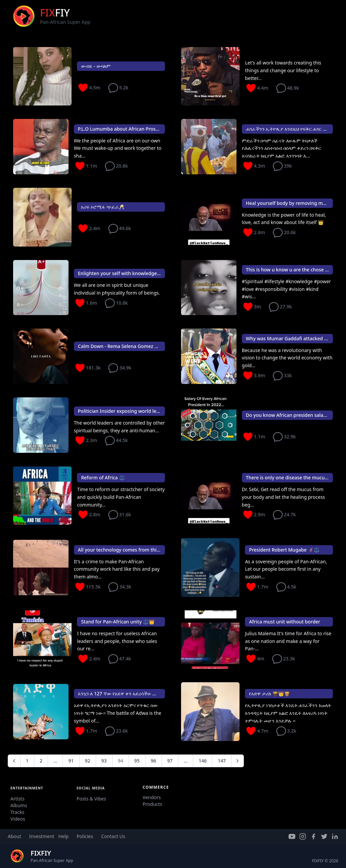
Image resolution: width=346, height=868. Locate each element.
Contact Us (113, 836)
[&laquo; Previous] (14, 761)
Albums (19, 805)
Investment (42, 836)
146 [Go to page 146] (203, 761)
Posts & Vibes (91, 799)
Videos (18, 819)
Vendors (152, 797)
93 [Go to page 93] (104, 761)
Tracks (17, 812)
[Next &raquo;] (237, 761)
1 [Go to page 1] (27, 761)
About (14, 836)
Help (64, 836)
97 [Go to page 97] (170, 761)
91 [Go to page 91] (71, 761)
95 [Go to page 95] (137, 761)
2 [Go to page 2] (41, 761)
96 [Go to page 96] (154, 761)
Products (153, 804)
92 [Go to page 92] (88, 761)
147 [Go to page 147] (222, 761)
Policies (85, 836)
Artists (17, 799)
